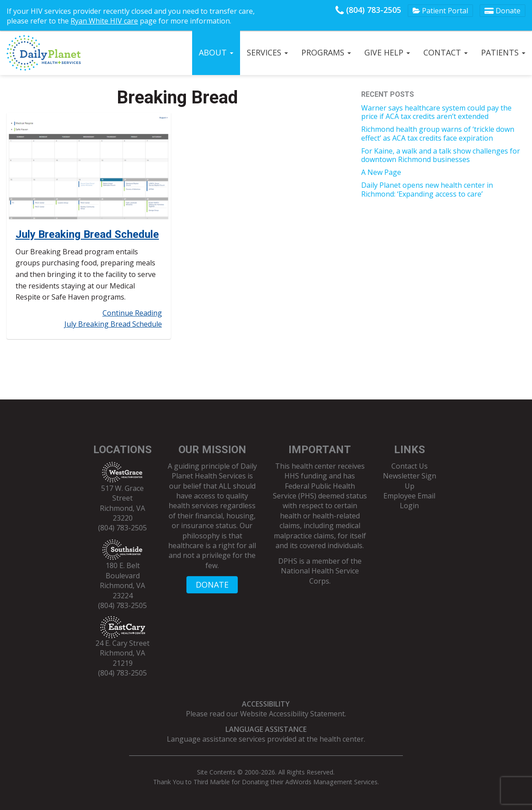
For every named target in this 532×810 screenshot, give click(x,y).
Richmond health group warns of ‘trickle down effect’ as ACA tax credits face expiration (438, 133)
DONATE (212, 585)
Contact (445, 52)
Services (267, 52)
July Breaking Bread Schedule (87, 234)
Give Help (387, 52)
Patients (503, 52)
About (216, 52)
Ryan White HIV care (104, 21)
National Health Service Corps (320, 576)
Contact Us (410, 466)
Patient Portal (440, 11)
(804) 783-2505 (368, 10)
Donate (502, 11)
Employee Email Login (409, 501)
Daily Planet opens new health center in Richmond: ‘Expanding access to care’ (427, 189)
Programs (326, 52)
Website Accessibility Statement (292, 714)
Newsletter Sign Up (410, 481)
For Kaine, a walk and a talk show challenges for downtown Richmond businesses (441, 155)
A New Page (381, 172)
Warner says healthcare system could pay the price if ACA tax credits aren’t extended (436, 112)
